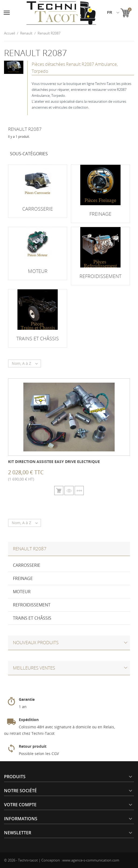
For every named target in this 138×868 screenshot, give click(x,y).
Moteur (22, 592)
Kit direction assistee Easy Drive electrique (54, 462)
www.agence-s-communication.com (91, 860)
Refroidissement (32, 605)
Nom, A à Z (26, 363)
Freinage (23, 578)
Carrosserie (27, 565)
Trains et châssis (32, 618)
